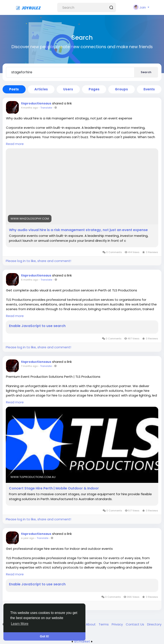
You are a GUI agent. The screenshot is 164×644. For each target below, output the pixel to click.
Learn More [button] (20, 624)
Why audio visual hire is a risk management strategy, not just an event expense (78, 230)
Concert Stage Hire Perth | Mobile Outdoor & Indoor (54, 488)
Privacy (118, 624)
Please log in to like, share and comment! (38, 261)
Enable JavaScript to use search (37, 326)
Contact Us (135, 624)
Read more (15, 144)
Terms (104, 624)
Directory (154, 624)
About (91, 624)
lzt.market (82, 641)
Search (146, 72)
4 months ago (29, 108)
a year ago (28, 538)
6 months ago (29, 280)
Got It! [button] (44, 636)
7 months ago (29, 366)
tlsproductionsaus (36, 103)
